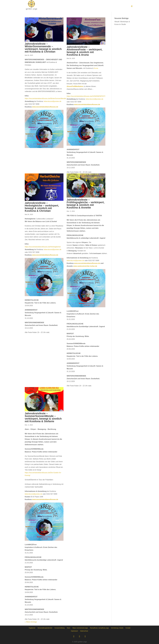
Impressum (74, 631)
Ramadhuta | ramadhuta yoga (99, 628)
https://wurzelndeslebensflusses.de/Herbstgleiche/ (43, 247)
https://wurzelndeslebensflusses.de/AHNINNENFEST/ (86, 96)
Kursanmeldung (60, 628)
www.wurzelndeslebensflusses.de (45, 107)
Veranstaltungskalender (45, 628)
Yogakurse (32, 628)
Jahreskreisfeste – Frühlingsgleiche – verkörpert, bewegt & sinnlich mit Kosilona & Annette (86, 204)
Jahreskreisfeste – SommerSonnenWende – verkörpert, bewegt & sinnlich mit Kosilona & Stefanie (43, 417)
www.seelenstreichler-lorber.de (85, 266)
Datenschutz (84, 631)
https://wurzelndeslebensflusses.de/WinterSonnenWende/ (45, 99)
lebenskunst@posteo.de (53, 101)
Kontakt (128, 628)
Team (68, 628)
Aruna (96, 68)
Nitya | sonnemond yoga (80, 628)
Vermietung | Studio (117, 628)
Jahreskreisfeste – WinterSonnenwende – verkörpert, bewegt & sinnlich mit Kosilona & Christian (43, 48)
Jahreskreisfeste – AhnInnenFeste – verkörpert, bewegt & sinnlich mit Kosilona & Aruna (85, 51)
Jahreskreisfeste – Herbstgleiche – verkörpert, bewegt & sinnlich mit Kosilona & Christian (42, 207)
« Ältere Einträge (31, 622)
